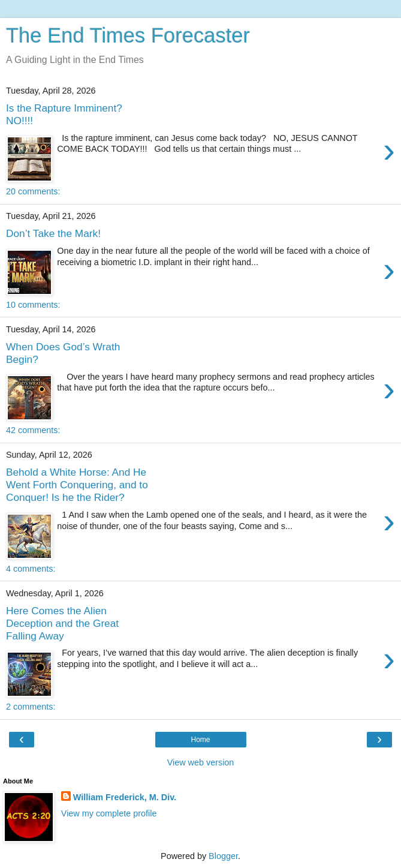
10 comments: (33, 305)
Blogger (223, 856)
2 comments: (31, 707)
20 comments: (33, 191)
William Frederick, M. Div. (125, 797)
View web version (201, 762)
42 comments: (33, 430)
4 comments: (31, 569)
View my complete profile (109, 813)
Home (200, 740)
